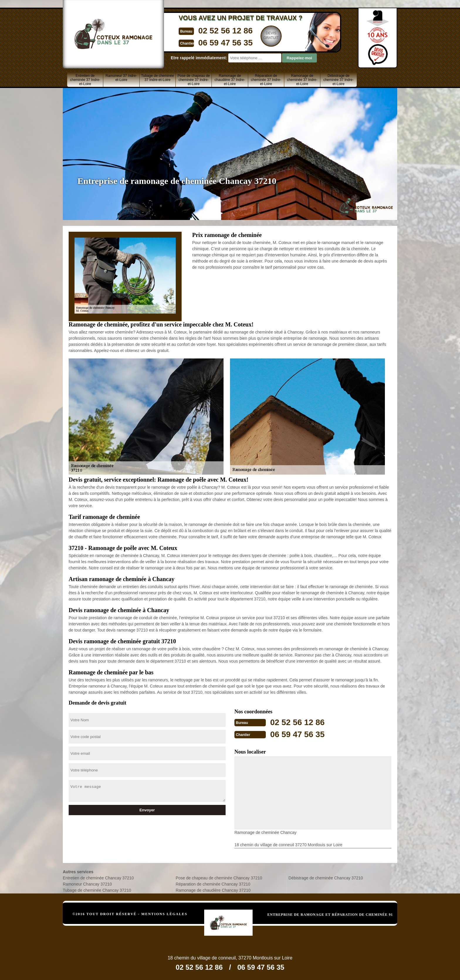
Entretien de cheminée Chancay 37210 (98, 877)
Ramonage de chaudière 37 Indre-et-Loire (230, 80)
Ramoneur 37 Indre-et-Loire (121, 78)
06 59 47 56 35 (217, 42)
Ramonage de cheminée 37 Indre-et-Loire (302, 80)
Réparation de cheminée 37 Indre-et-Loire (266, 80)
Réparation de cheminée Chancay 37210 (213, 883)
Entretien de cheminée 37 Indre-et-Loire (85, 80)
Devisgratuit (264, 35)
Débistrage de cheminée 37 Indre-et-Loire (338, 80)
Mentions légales (164, 913)
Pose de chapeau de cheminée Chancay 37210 (219, 877)
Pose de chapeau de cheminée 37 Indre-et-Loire (194, 80)
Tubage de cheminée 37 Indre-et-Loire (158, 78)
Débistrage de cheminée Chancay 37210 (326, 877)
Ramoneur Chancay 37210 (87, 883)
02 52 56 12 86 (217, 30)
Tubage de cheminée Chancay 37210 (97, 890)
